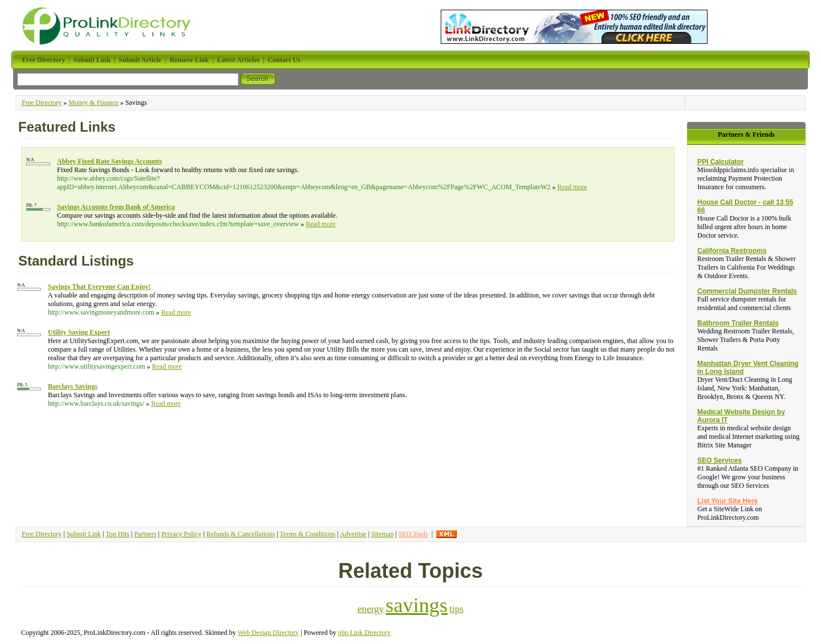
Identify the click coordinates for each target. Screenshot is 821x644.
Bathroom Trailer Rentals (738, 323)
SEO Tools (413, 534)
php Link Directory (365, 633)
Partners (145, 534)
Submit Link (84, 534)
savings (416, 605)
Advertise (353, 534)
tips (456, 609)
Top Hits (117, 534)
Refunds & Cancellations (241, 534)
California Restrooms (732, 251)
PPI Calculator (720, 162)
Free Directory (42, 103)
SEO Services (720, 460)
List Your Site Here (727, 501)
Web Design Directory (269, 633)
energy (371, 609)
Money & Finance (93, 103)
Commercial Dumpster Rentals (747, 291)
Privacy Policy (181, 534)
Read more (572, 187)
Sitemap (382, 534)
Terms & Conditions (307, 534)
